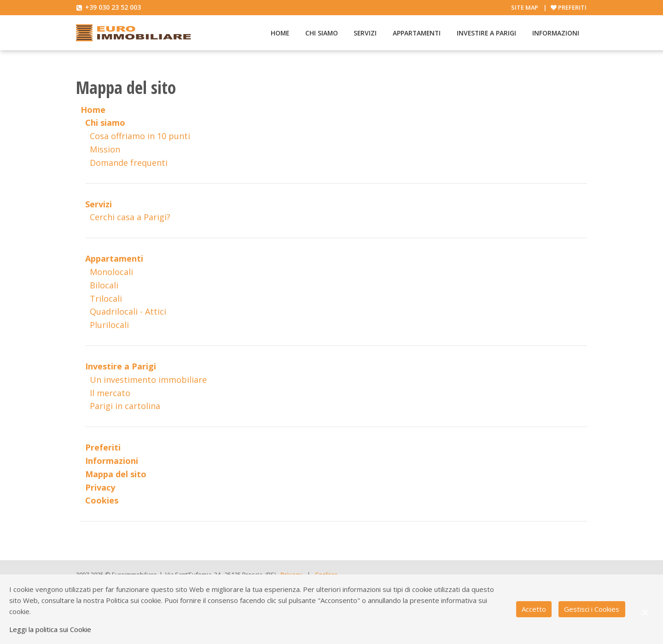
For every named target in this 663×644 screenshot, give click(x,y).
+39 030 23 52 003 (113, 7)
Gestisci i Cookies (592, 609)
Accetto (534, 609)
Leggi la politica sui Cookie (50, 629)
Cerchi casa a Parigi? (130, 217)
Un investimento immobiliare (148, 380)
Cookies (102, 500)
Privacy (100, 487)
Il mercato (110, 393)
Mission (105, 149)
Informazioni (556, 33)
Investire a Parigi (486, 33)
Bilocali (104, 285)
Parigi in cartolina (125, 406)
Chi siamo (322, 33)
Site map (525, 7)
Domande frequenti (129, 163)
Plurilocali (109, 325)
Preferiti (572, 7)
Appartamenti (417, 33)
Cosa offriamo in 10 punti (140, 136)
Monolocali (111, 272)
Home (280, 33)
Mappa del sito (116, 474)
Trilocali (106, 299)
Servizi (365, 33)
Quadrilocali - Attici (128, 311)
